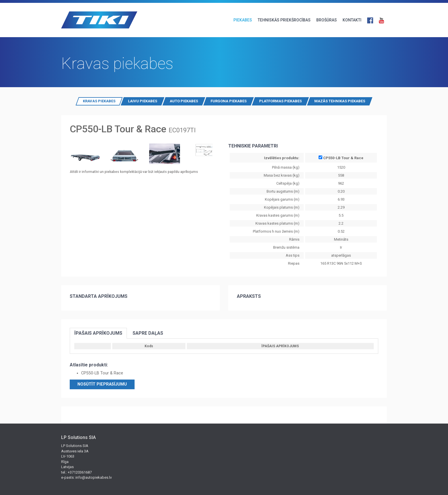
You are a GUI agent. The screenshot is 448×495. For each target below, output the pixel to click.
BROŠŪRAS (327, 20)
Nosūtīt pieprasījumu (102, 384)
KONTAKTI (352, 20)
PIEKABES (243, 20)
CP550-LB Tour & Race (341, 158)
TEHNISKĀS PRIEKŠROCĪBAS (284, 20)
